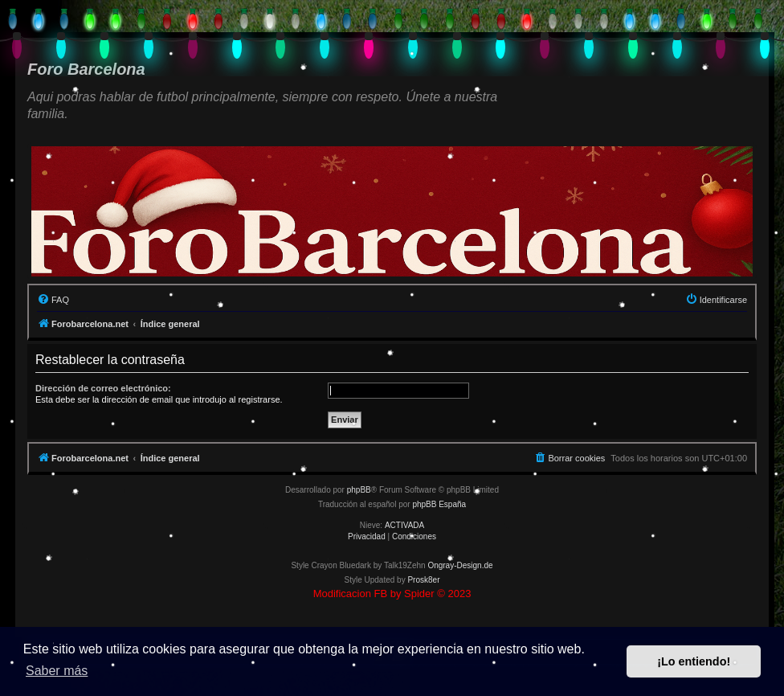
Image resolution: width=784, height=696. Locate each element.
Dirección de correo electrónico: (103, 388)
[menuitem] (53, 300)
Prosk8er (423, 580)
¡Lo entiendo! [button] (694, 661)
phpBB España (439, 504)
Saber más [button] (57, 671)
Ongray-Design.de (460, 565)
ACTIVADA (404, 525)
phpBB (359, 490)
